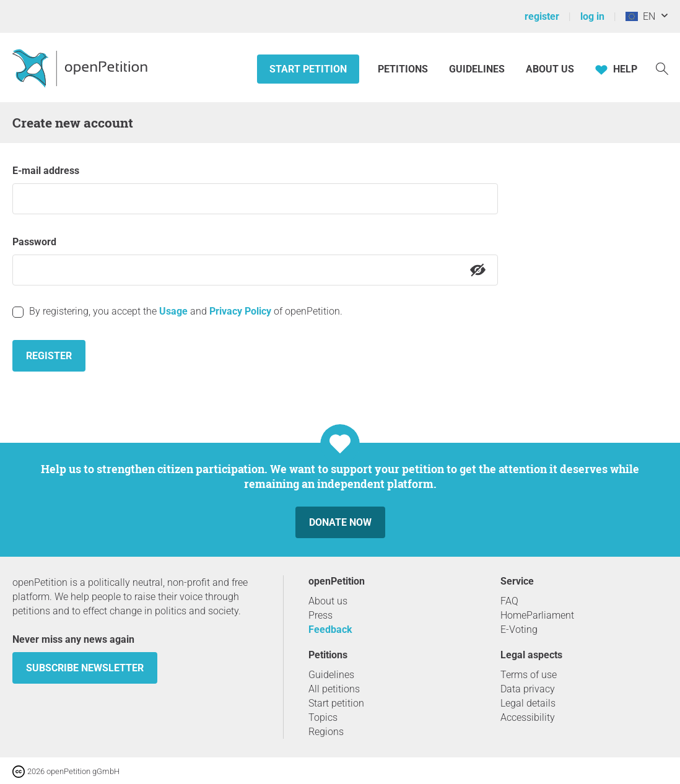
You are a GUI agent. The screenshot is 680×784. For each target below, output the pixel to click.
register (542, 16)
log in (592, 16)
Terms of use (529, 675)
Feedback (330, 629)
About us (550, 69)
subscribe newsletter (85, 668)
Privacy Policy (240, 311)
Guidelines (477, 69)
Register (49, 356)
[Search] (662, 68)
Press (320, 615)
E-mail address (46, 171)
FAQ (509, 601)
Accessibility (528, 717)
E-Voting (519, 629)
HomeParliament (537, 615)
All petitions (334, 689)
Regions (326, 732)
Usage (173, 311)
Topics (323, 717)
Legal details (528, 703)
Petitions (404, 69)
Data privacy (528, 689)
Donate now (340, 522)
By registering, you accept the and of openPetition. (186, 311)
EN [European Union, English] (640, 16)
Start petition (308, 69)
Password (34, 242)
